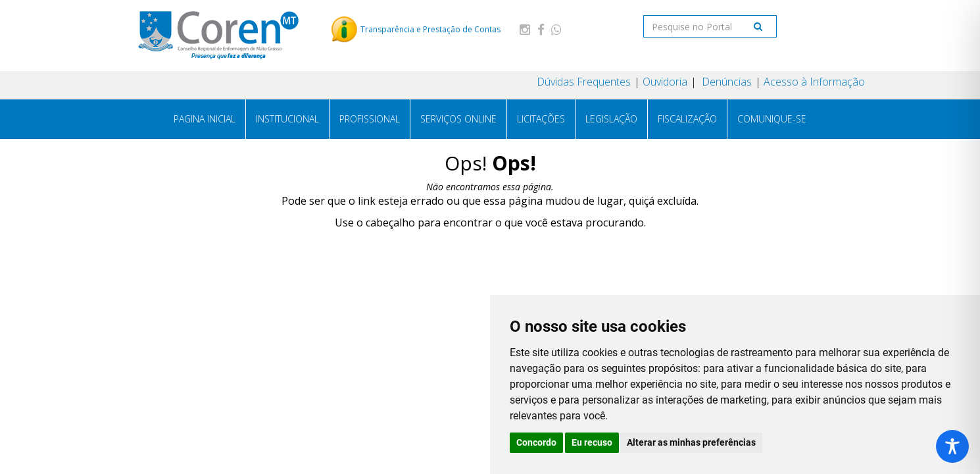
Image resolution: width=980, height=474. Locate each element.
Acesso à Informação (814, 82)
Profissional (370, 119)
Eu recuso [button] (592, 442)
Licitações (541, 119)
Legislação (611, 119)
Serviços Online (458, 119)
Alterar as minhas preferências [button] (691, 442)
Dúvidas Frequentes (584, 82)
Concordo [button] (536, 442)
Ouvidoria (665, 82)
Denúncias (725, 82)
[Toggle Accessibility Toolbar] (952, 446)
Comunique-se (772, 119)
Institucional (287, 119)
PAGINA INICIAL (205, 119)
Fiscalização (687, 119)
